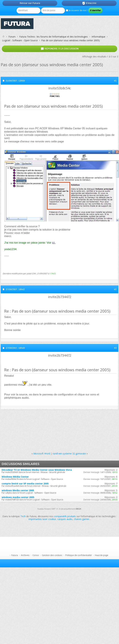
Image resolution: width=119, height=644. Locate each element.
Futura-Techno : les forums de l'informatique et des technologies (54, 37)
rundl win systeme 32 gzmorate (69, 453)
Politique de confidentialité (79, 555)
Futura (15, 555)
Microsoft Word (42, 453)
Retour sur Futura (30, 3)
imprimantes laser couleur (42, 519)
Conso (36, 555)
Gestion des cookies (52, 555)
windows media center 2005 (18, 497)
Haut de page (102, 555)
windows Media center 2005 (18, 490)
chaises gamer (81, 519)
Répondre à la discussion (60, 49)
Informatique (98, 37)
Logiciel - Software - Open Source (20, 40)
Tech (23, 516)
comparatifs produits (65, 516)
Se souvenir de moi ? (77, 10)
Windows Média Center (15, 477)
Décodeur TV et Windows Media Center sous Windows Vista (37, 470)
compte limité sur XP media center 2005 (25, 483)
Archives (25, 555)
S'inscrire (89, 3)
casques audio (65, 519)
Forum (12, 37)
